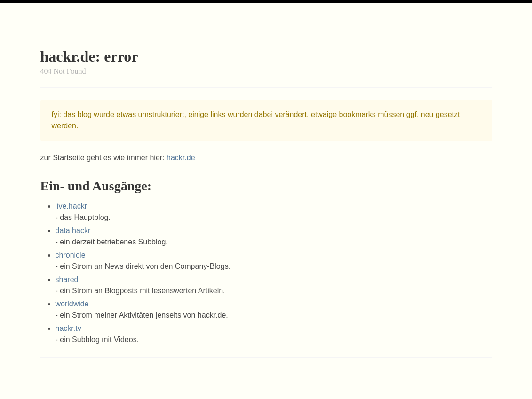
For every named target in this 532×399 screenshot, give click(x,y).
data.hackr (73, 231)
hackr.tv (68, 328)
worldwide (72, 304)
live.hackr (71, 206)
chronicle (71, 255)
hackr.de (181, 158)
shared (67, 279)
